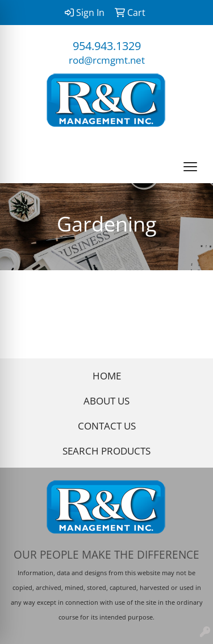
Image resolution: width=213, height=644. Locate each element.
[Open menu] (190, 167)
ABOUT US (106, 401)
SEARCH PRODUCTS (106, 451)
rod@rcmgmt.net (107, 60)
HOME (107, 375)
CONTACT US (107, 426)
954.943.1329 (107, 46)
